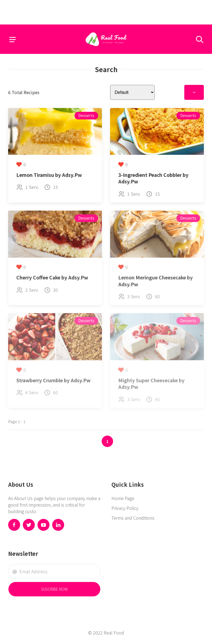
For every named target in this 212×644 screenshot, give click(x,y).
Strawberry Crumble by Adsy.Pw (53, 380)
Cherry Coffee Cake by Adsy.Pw (52, 277)
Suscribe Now (54, 589)
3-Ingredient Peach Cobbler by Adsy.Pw (153, 178)
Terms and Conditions (133, 518)
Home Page (123, 498)
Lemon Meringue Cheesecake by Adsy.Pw (155, 281)
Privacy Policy (125, 508)
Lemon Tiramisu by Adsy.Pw (49, 175)
